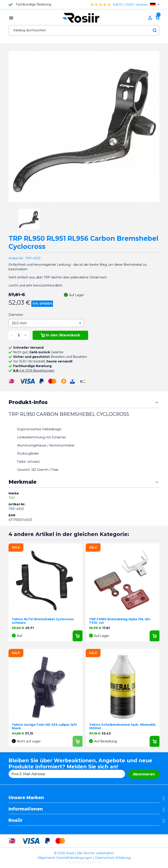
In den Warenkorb (60, 335)
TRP (12, 498)
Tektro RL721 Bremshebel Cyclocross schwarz (43, 621)
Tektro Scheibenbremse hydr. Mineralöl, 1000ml (122, 727)
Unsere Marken (26, 798)
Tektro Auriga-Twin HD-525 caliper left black (44, 727)
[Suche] (84, 30)
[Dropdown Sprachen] (155, 4)
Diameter (16, 315)
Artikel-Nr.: (16, 258)
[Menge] (19, 335)
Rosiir (16, 820)
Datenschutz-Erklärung (113, 858)
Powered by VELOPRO (84, 862)
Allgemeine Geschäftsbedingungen (65, 858)
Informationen (26, 809)
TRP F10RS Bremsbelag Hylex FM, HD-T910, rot (120, 621)
